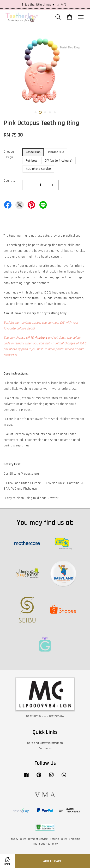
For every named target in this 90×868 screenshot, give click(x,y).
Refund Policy (58, 839)
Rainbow (31, 161)
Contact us (45, 748)
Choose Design (9, 155)
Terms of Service (38, 839)
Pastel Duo (33, 152)
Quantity (9, 181)
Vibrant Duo (56, 152)
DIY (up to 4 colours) (59, 161)
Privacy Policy (18, 839)
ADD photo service (38, 169)
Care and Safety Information (45, 743)
